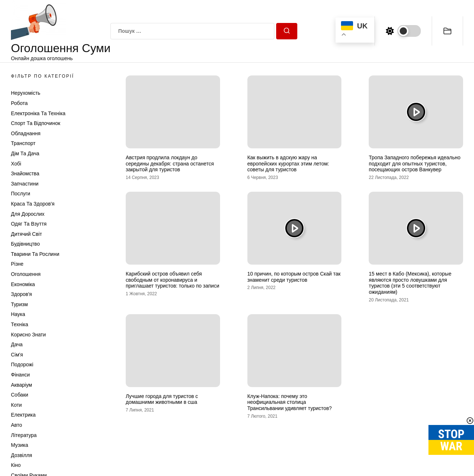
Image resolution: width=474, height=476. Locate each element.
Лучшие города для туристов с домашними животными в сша (162, 399)
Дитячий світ (26, 234)
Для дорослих (28, 214)
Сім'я (17, 355)
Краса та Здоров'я (33, 204)
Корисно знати (28, 335)
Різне (17, 264)
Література (24, 435)
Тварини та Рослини (35, 254)
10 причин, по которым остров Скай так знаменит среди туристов (294, 277)
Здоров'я (21, 294)
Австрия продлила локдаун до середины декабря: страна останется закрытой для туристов (170, 164)
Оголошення (26, 274)
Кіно (16, 465)
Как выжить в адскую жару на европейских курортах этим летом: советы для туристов (288, 164)
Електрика (23, 415)
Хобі (16, 164)
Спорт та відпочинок (36, 123)
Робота (19, 103)
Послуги (21, 194)
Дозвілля (21, 455)
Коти (16, 405)
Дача (17, 344)
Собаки (19, 395)
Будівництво (25, 244)
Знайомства (25, 173)
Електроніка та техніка (38, 113)
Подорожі (22, 364)
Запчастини (25, 184)
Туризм (19, 304)
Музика (19, 445)
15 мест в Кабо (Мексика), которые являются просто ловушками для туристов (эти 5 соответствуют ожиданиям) (410, 283)
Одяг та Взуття (29, 224)
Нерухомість (26, 93)
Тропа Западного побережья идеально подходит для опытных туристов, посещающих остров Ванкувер (414, 164)
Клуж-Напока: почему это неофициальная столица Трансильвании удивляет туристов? (290, 402)
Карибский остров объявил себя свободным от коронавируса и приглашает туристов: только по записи (173, 280)
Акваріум (21, 385)
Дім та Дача (25, 153)
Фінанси (20, 375)
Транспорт (23, 143)
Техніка (19, 324)
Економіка (23, 284)
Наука (18, 314)
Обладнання (26, 133)
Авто (17, 425)
